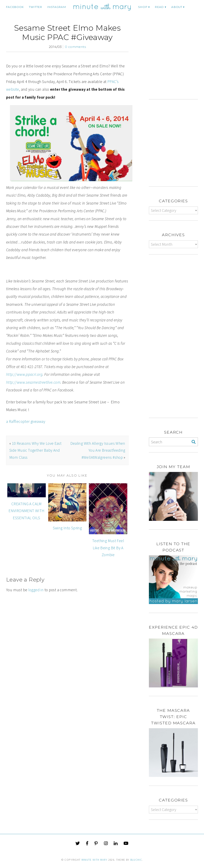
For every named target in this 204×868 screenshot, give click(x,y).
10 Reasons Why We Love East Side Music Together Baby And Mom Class (35, 450)
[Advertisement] (176, 61)
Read (159, 7)
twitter (35, 7)
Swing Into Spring (67, 528)
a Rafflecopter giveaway (26, 421)
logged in (36, 590)
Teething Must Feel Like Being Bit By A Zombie (108, 548)
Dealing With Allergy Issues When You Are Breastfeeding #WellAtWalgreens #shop (98, 450)
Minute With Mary (95, 860)
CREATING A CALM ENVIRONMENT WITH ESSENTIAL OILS (26, 511)
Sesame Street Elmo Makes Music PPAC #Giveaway (67, 33)
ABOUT (177, 7)
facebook (15, 7)
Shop (143, 7)
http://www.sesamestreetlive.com (33, 382)
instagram (56, 7)
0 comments (75, 47)
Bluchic (136, 860)
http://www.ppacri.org (24, 374)
